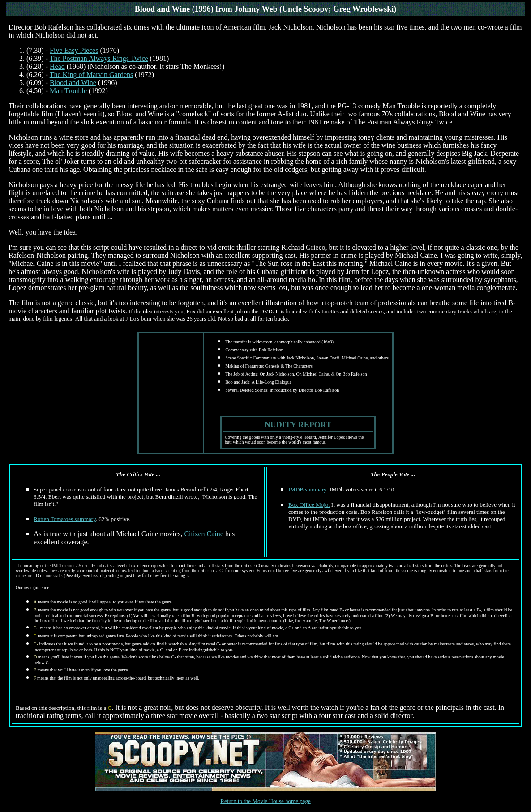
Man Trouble (68, 91)
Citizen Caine (204, 534)
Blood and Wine (73, 83)
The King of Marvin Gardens (92, 75)
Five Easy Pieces (74, 50)
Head (57, 66)
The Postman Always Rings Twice (99, 58)
